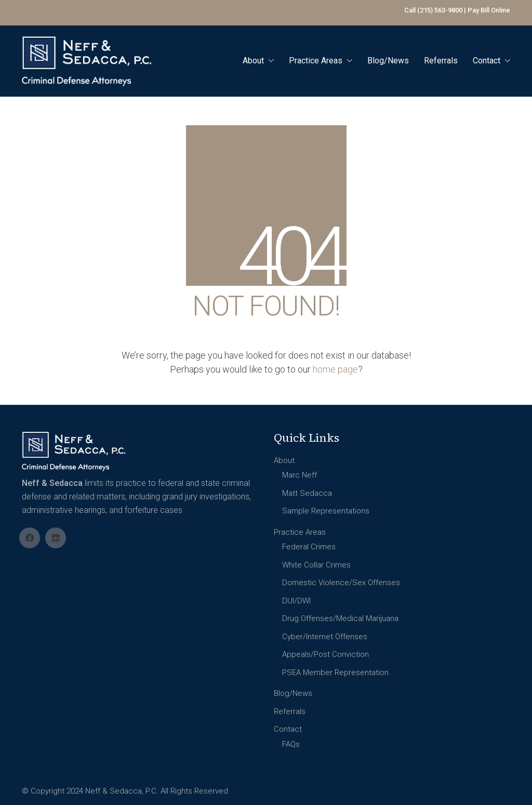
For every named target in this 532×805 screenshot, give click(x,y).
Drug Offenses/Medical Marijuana (340, 618)
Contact (288, 729)
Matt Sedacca (307, 493)
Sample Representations (326, 511)
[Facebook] (30, 538)
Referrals (290, 711)
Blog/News (293, 693)
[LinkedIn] (56, 538)
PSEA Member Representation (335, 672)
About (284, 460)
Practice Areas (300, 532)
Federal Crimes (309, 547)
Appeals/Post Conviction (325, 654)
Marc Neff (300, 475)
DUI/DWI (296, 601)
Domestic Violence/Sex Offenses (341, 583)
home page (335, 369)
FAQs (291, 744)
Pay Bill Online (489, 10)
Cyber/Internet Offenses (325, 637)
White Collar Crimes (316, 565)
